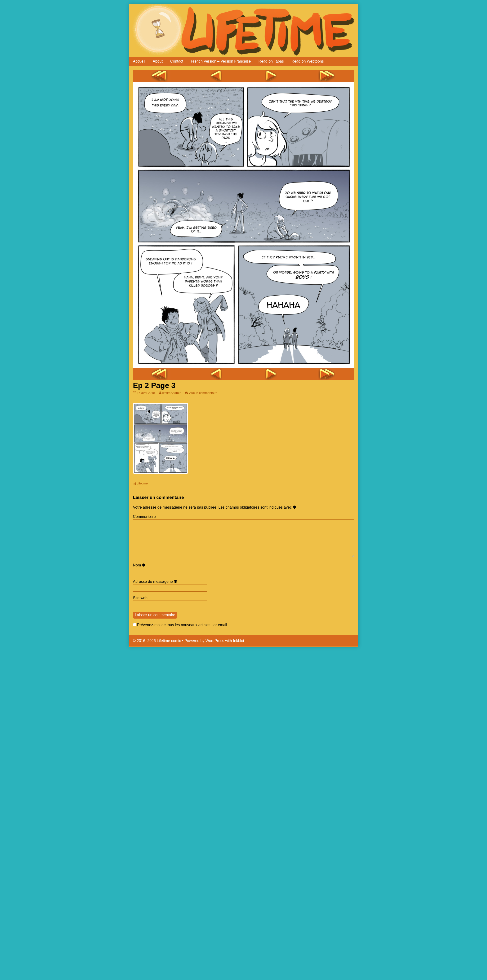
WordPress (215, 641)
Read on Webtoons (308, 61)
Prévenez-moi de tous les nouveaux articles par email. (183, 625)
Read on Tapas (271, 61)
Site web (140, 598)
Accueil (139, 61)
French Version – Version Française (221, 61)
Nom (140, 565)
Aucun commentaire (203, 393)
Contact (177, 61)
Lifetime (142, 483)
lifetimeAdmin (172, 393)
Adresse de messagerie (156, 581)
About (158, 61)
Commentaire (144, 517)
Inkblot (239, 641)
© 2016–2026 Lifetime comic (157, 641)
